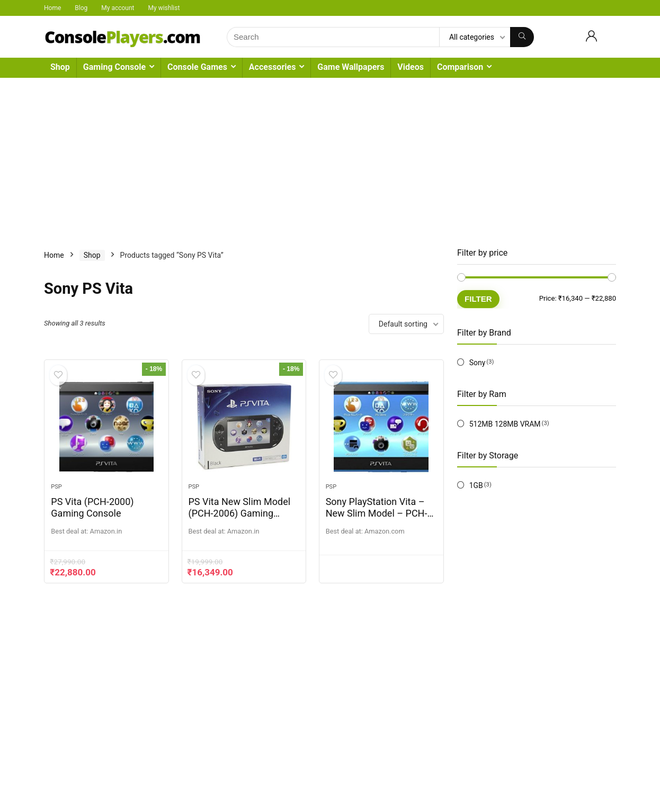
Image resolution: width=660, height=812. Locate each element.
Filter (478, 299)
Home (52, 8)
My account (118, 8)
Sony (478, 363)
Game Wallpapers (351, 67)
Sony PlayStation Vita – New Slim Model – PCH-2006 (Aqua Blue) (377, 514)
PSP (56, 488)
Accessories (272, 67)
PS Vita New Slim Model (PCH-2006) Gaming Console (240, 514)
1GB (476, 485)
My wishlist (164, 8)
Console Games (197, 67)
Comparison (460, 67)
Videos (411, 67)
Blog (81, 8)
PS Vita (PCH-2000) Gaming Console (92, 508)
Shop (60, 67)
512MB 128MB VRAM (505, 424)
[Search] (522, 37)
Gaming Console (114, 67)
